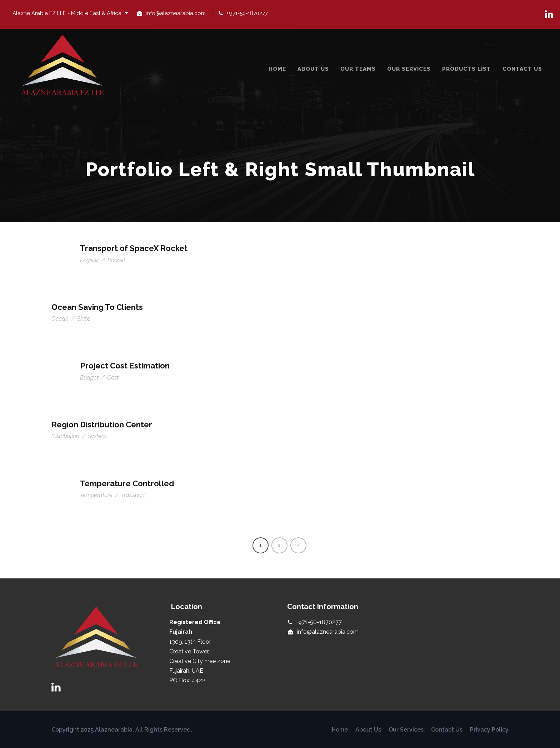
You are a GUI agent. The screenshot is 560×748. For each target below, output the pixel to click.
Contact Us (522, 69)
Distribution (65, 436)
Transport (133, 495)
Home (277, 69)
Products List (467, 69)
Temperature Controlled (127, 483)
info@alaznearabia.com (176, 13)
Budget (89, 378)
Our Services (409, 69)
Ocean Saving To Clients (97, 307)
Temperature (96, 495)
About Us (313, 69)
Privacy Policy (489, 730)
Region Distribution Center (102, 425)
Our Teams (358, 69)
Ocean (60, 319)
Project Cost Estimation (125, 366)
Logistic (89, 260)
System (97, 436)
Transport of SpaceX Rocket (134, 248)
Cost (113, 378)
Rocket (116, 260)
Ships (84, 319)
